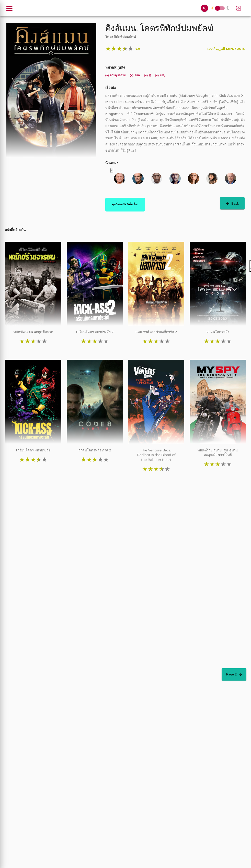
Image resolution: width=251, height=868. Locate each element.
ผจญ (160, 75)
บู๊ (147, 75)
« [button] (112, 170)
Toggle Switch (218, 8)
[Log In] (239, 8)
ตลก (135, 75)
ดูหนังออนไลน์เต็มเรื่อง (125, 204)
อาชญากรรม (115, 75)
